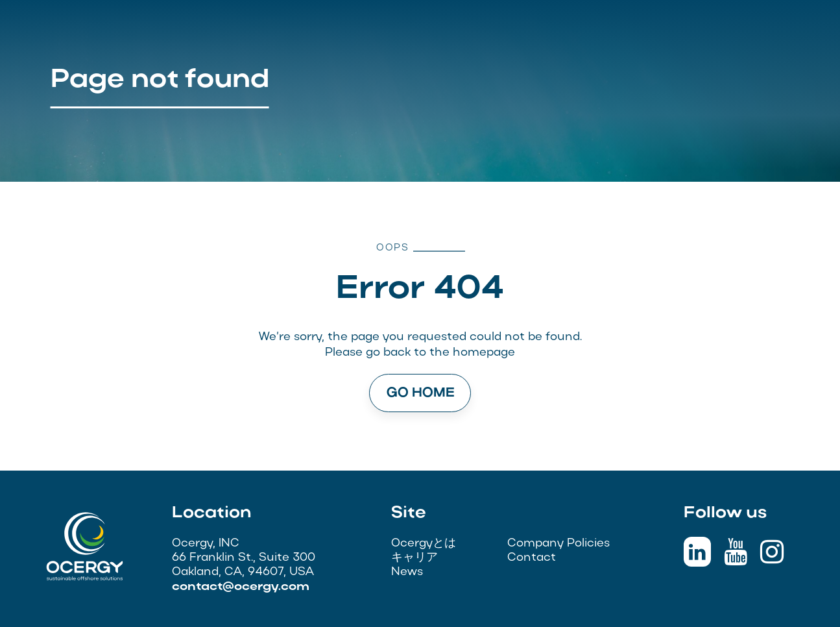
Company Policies (558, 544)
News (407, 572)
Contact (532, 558)
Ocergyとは (424, 544)
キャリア (414, 558)
